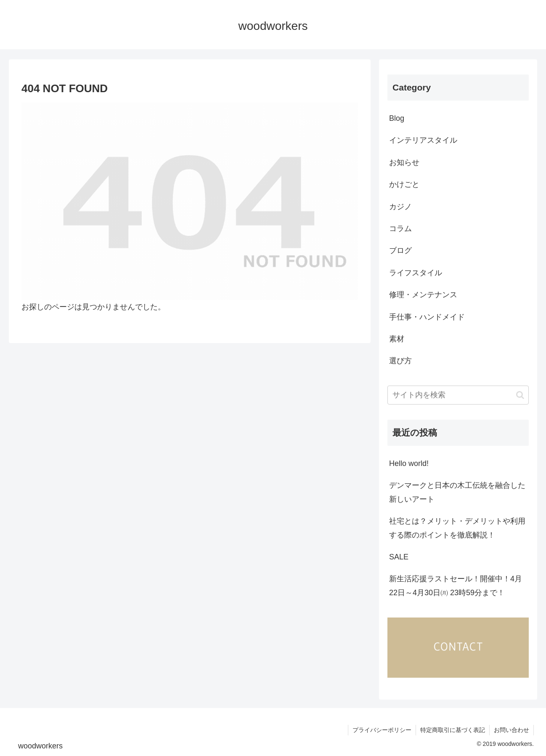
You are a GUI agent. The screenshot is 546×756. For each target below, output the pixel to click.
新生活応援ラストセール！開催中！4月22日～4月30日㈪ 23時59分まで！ (456, 586)
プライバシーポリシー (382, 730)
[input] (458, 395)
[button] (520, 395)
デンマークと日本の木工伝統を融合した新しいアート (457, 492)
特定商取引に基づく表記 (453, 730)
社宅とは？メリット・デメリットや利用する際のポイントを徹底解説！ (457, 528)
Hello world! (409, 463)
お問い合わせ (512, 730)
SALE (399, 557)
